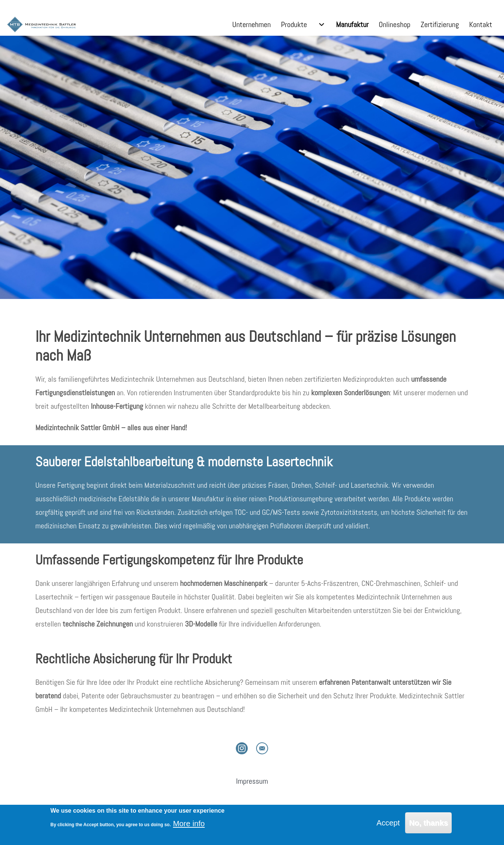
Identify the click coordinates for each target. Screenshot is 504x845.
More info (189, 824)
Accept (388, 823)
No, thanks (428, 823)
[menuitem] (251, 25)
